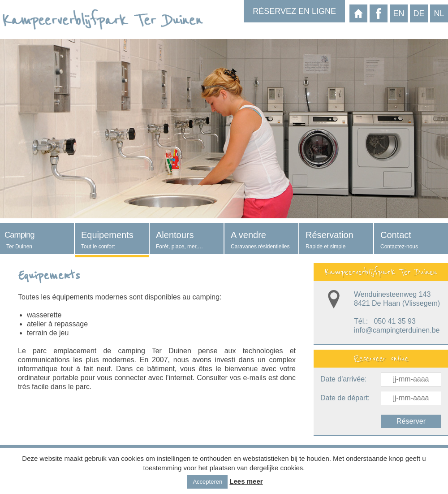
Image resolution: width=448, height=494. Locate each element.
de (419, 13)
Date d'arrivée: (344, 379)
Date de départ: (345, 398)
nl (439, 13)
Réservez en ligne (294, 11)
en (398, 13)
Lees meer (246, 481)
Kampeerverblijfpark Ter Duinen (381, 272)
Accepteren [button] (207, 482)
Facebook (379, 13)
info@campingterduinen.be (397, 330)
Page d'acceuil (358, 13)
